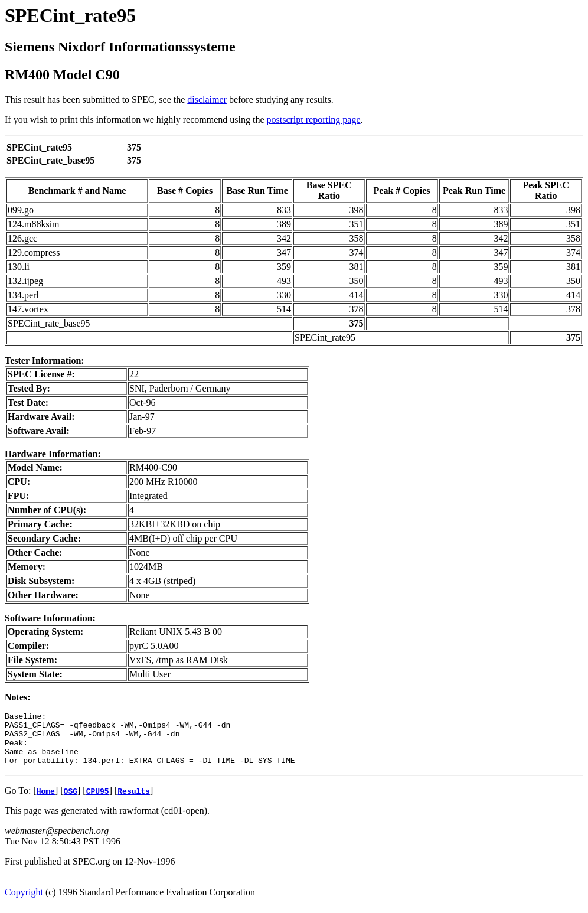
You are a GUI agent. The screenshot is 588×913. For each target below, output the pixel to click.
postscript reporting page (314, 120)
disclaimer (207, 100)
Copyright (24, 903)
